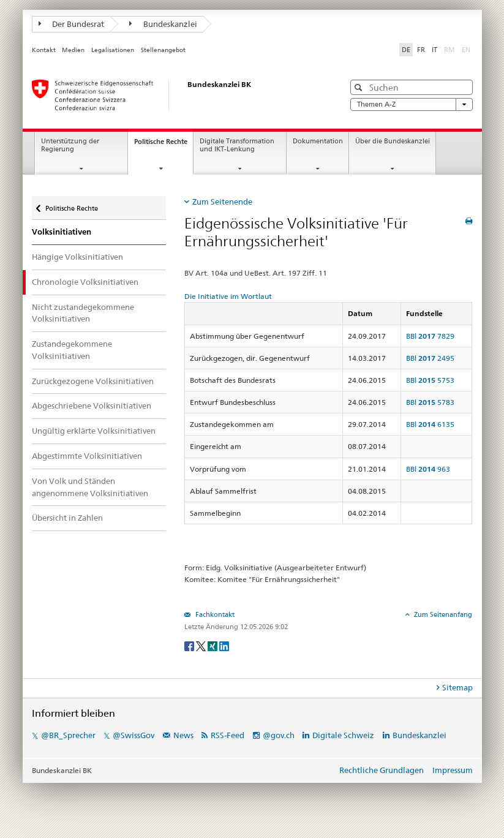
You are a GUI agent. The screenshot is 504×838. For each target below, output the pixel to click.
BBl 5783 (430, 402)
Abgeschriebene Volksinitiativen (92, 406)
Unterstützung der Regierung (70, 145)
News (183, 735)
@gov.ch (279, 735)
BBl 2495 (430, 358)
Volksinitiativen (62, 232)
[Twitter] (202, 645)
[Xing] (213, 645)
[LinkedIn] (224, 645)
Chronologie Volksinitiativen (85, 282)
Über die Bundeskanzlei (393, 141)
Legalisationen (113, 50)
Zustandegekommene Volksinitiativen (72, 350)
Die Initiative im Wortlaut (228, 296)
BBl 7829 (430, 336)
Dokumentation (318, 141)
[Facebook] (190, 645)
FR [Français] (421, 50)
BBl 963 (428, 469)
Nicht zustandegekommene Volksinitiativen (83, 313)
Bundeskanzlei (163, 24)
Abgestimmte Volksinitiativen (87, 456)
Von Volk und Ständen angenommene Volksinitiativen (90, 487)
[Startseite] (176, 95)
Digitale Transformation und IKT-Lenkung (237, 145)
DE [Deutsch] (406, 50)
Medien (73, 50)
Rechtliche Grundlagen (382, 770)
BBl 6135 (430, 424)
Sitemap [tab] (457, 687)
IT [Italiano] (434, 50)
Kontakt (44, 50)
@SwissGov (134, 735)
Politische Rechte (164, 145)
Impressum (453, 770)
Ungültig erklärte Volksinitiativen (94, 431)
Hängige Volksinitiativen (77, 257)
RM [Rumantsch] (449, 50)
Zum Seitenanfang (442, 614)
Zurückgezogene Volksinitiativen (93, 381)
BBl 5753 (430, 380)
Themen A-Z (412, 104)
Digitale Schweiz (344, 735)
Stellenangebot (163, 50)
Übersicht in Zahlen (67, 518)
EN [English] (466, 50)
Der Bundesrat (72, 24)
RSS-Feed (228, 735)
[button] (360, 87)
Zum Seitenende (222, 202)
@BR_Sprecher (68, 735)
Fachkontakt (214, 614)
